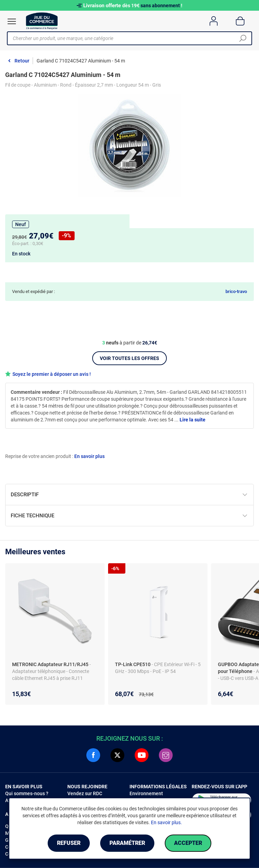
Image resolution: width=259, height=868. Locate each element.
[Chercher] (243, 38)
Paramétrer (127, 843)
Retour (22, 61)
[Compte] (214, 21)
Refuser (69, 843)
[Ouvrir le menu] (12, 21)
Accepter (188, 843)
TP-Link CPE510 (133, 664)
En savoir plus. (166, 822)
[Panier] (240, 21)
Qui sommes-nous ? (27, 793)
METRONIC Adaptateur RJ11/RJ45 (51, 664)
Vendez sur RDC (85, 793)
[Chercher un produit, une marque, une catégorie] (127, 38)
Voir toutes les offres (129, 358)
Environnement (146, 793)
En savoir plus (89, 456)
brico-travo (236, 291)
